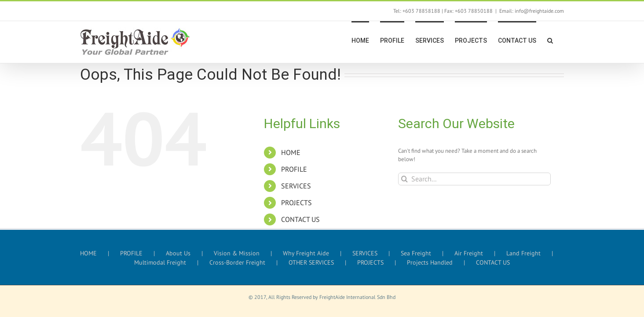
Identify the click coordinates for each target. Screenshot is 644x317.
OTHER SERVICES (311, 262)
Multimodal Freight (160, 262)
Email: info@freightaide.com (532, 11)
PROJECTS (296, 203)
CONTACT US (300, 219)
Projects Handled (430, 262)
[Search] (404, 179)
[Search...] (474, 179)
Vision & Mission (237, 253)
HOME (291, 152)
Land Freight (523, 253)
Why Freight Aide (306, 253)
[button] (561, 40)
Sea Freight (416, 253)
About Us (178, 253)
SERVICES (296, 186)
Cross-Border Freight (237, 262)
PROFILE (294, 169)
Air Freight (469, 253)
